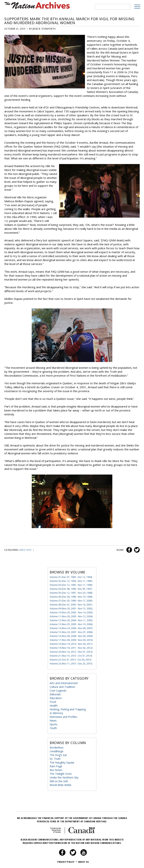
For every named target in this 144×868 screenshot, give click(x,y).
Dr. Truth (55, 758)
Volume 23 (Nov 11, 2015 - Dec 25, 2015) (71, 663)
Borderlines (57, 747)
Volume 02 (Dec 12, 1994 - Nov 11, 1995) (71, 581)
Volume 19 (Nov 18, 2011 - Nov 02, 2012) (71, 647)
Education (56, 698)
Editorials (55, 694)
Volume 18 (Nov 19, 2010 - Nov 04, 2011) (71, 644)
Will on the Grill (59, 781)
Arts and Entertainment (64, 683)
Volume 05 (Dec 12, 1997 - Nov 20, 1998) (71, 592)
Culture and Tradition (62, 686)
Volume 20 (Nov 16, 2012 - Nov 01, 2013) (71, 651)
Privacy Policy (67, 861)
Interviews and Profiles (63, 716)
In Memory (56, 713)
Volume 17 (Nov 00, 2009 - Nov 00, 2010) (71, 640)
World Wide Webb (60, 785)
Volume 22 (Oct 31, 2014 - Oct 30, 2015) (70, 659)
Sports (54, 724)
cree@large (57, 751)
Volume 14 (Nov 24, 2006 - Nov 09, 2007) (71, 628)
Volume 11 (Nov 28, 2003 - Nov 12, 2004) (71, 616)
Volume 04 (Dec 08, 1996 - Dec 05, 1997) (71, 588)
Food (53, 701)
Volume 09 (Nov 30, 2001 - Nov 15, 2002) (71, 608)
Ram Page (56, 766)
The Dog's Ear (58, 755)
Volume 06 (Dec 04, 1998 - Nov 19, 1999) (71, 596)
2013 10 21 (25, 550)
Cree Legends (58, 690)
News (53, 720)
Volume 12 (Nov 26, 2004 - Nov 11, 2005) (71, 620)
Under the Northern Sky (64, 777)
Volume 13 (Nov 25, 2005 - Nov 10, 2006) (71, 624)
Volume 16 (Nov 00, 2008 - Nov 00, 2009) (71, 636)
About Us (84, 861)
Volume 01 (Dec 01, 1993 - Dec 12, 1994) (71, 577)
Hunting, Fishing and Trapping (68, 709)
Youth (53, 728)
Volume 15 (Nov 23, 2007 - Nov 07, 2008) (71, 632)
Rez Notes (56, 770)
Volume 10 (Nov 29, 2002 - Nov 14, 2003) (71, 612)
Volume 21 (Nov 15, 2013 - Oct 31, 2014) (71, 655)
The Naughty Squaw (62, 762)
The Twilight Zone (61, 773)
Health (54, 705)
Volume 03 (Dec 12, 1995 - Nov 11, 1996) (71, 585)
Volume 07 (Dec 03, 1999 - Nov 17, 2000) (71, 600)
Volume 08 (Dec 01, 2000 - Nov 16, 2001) (71, 604)
